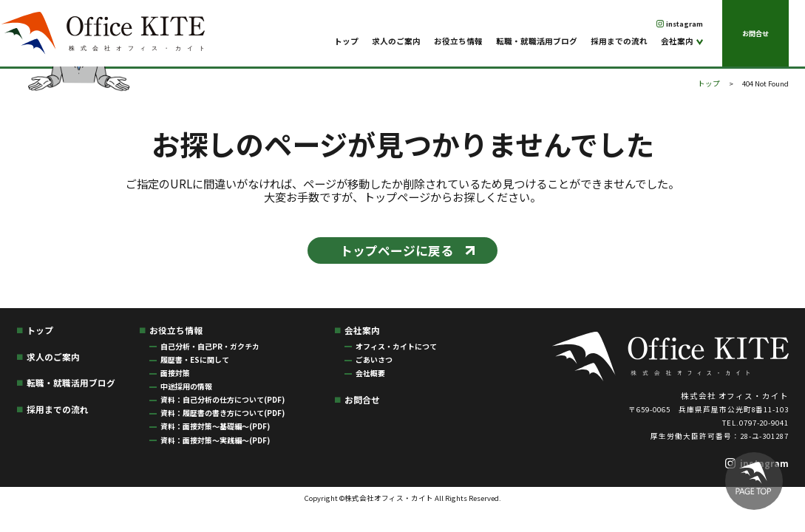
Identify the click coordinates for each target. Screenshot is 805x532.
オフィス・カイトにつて (396, 346)
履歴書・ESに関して (195, 359)
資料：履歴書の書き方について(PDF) (223, 413)
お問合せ (755, 33)
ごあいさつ (374, 359)
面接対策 (175, 373)
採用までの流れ (619, 41)
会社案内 (677, 41)
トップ (346, 41)
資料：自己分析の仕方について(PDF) (223, 399)
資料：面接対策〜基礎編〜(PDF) (215, 426)
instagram (685, 24)
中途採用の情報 (186, 386)
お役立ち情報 (458, 41)
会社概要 (370, 373)
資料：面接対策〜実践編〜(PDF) (215, 440)
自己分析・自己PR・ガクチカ (210, 346)
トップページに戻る (397, 250)
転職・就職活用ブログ (537, 41)
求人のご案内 (396, 41)
